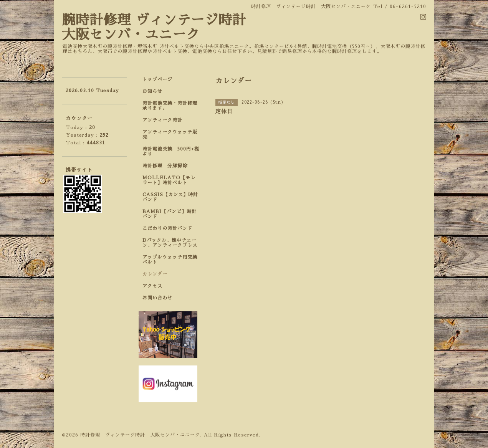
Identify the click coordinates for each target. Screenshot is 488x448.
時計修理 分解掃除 (167, 166)
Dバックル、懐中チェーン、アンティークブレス (170, 243)
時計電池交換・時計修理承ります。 (170, 106)
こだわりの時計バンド (170, 228)
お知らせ (152, 91)
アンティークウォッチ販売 (170, 135)
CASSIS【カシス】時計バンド (170, 197)
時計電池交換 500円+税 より (173, 151)
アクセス (152, 286)
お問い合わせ (157, 298)
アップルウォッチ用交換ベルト (170, 260)
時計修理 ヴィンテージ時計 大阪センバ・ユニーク (140, 435)
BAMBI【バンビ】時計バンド (170, 214)
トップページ (157, 79)
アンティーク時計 (165, 120)
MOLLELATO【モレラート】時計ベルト (169, 180)
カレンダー (155, 274)
